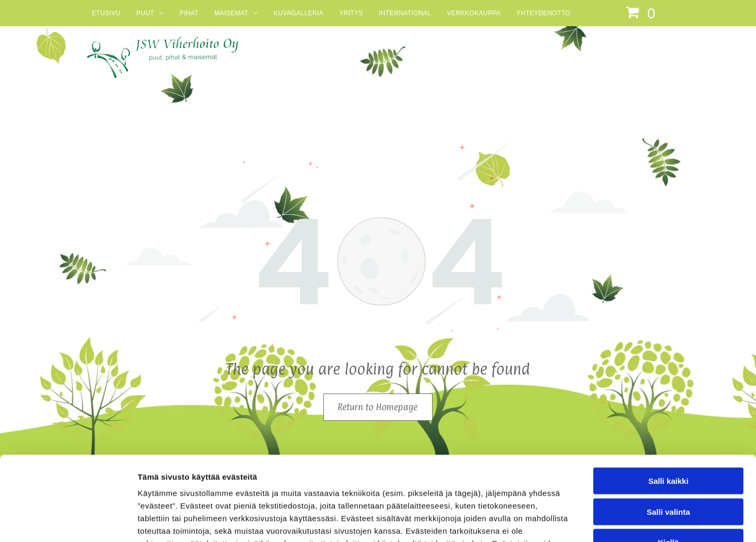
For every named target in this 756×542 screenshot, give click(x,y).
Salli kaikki (669, 404)
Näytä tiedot (561, 521)
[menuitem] (106, 13)
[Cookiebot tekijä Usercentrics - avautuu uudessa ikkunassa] (68, 522)
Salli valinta (669, 435)
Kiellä (668, 465)
